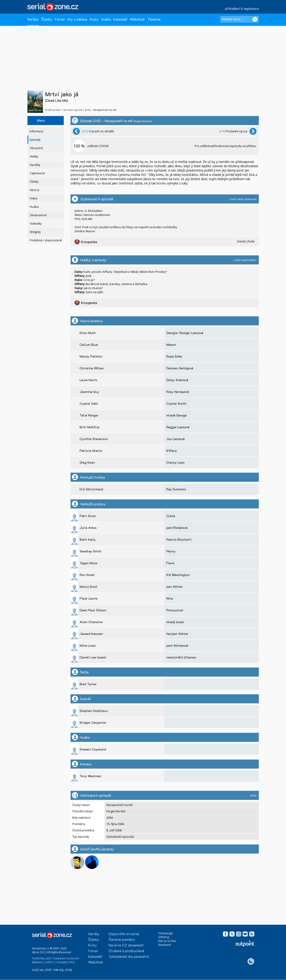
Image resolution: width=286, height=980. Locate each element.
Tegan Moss (89, 563)
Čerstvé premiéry (122, 939)
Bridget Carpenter (93, 722)
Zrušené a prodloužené (126, 951)
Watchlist (137, 19)
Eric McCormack (92, 489)
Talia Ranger (89, 415)
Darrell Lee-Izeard (93, 657)
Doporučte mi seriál (124, 934)
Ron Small (87, 575)
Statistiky (36, 224)
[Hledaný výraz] (240, 19)
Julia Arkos (88, 528)
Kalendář (120, 19)
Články (47, 19)
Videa (34, 198)
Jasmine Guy (89, 392)
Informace (37, 131)
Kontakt (62, 962)
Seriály (33, 19)
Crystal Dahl (89, 403)
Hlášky (34, 156)
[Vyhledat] (255, 19)
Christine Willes (92, 368)
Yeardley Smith (91, 551)
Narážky (35, 165)
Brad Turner (88, 684)
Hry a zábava (77, 19)
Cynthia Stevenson (94, 439)
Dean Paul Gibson (93, 610)
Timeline (154, 19)
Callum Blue (89, 345)
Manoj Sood (88, 587)
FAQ (72, 962)
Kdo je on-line (167, 941)
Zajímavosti (37, 173)
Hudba (106, 19)
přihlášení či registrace (242, 8)
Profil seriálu (53, 110)
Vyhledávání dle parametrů (129, 956)
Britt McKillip (90, 427)
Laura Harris (88, 380)
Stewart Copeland (93, 749)
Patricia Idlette (91, 451)
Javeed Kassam (91, 634)
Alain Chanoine (91, 622)
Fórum (60, 19)
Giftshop (164, 937)
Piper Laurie (89, 598)
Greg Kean (87, 462)
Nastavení (165, 945)
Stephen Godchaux (94, 711)
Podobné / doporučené (46, 240)
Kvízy (94, 19)
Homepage (166, 933)
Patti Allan (88, 516)
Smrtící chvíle (246, 241)
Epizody (35, 140)
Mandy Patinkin (91, 356)
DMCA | (51, 962)
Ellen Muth (88, 333)
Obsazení (36, 148)
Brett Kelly (88, 539)
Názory (34, 190)
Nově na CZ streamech (126, 945)
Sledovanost (38, 215)
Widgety (35, 232)
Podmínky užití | (42, 958)
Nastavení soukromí (66, 958)
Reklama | (39, 962)
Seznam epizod (73, 110)
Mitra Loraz (88, 645)
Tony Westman (90, 776)
